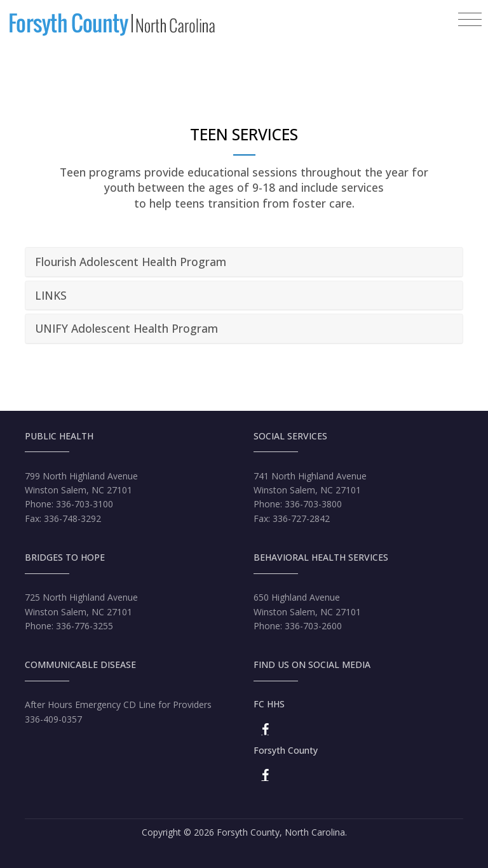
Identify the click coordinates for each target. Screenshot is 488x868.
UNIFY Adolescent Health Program (126, 328)
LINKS (51, 295)
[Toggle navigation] (470, 20)
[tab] (244, 262)
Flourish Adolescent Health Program (131, 262)
